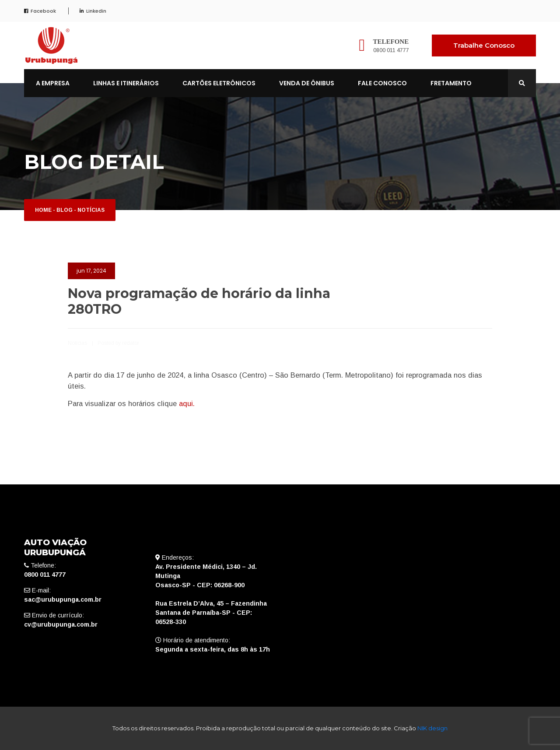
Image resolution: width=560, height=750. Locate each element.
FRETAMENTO (451, 83)
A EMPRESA (53, 83)
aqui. (187, 403)
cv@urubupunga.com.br (61, 624)
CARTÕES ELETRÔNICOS (219, 83)
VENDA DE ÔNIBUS (307, 83)
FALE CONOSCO (382, 83)
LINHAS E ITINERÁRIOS (126, 83)
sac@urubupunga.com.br (63, 599)
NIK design (432, 728)
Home (43, 210)
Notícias (91, 210)
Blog (65, 210)
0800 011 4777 (391, 50)
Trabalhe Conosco (484, 45)
